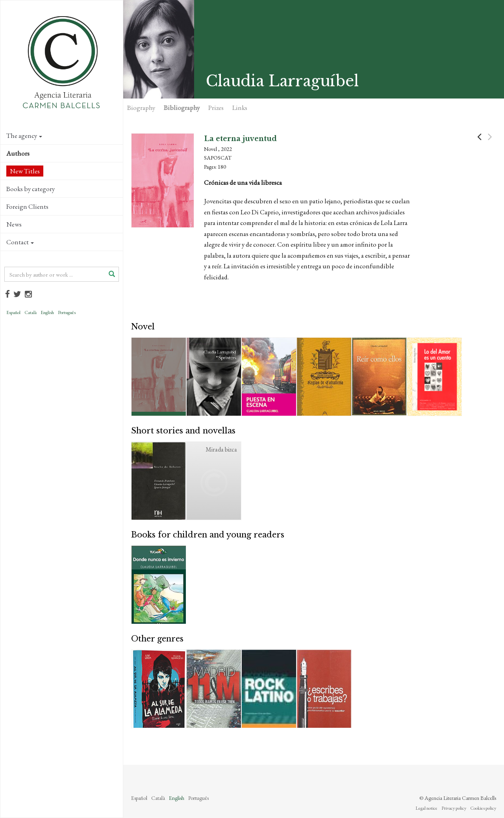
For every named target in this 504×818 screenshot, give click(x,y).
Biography (141, 108)
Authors (18, 153)
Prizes (216, 108)
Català (31, 312)
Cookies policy (483, 808)
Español (13, 312)
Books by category (31, 189)
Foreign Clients (27, 206)
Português (67, 312)
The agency (24, 136)
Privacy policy (454, 808)
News (14, 224)
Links (240, 108)
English (47, 312)
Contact (20, 242)
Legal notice (426, 808)
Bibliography (182, 108)
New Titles (25, 171)
